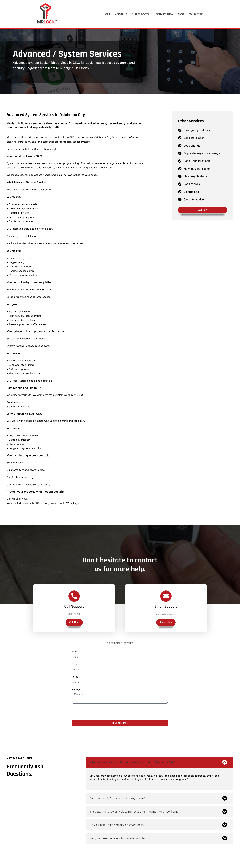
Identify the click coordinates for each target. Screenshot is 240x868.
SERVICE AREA (165, 14)
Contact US (196, 14)
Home (107, 14)
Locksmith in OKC (64, 137)
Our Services (142, 14)
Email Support (166, 609)
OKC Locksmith (21, 168)
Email (74, 664)
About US (121, 14)
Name (75, 651)
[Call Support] (74, 599)
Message (76, 689)
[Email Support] (166, 599)
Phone (75, 677)
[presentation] (95, 712)
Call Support (74, 609)
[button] (142, 14)
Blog (181, 14)
